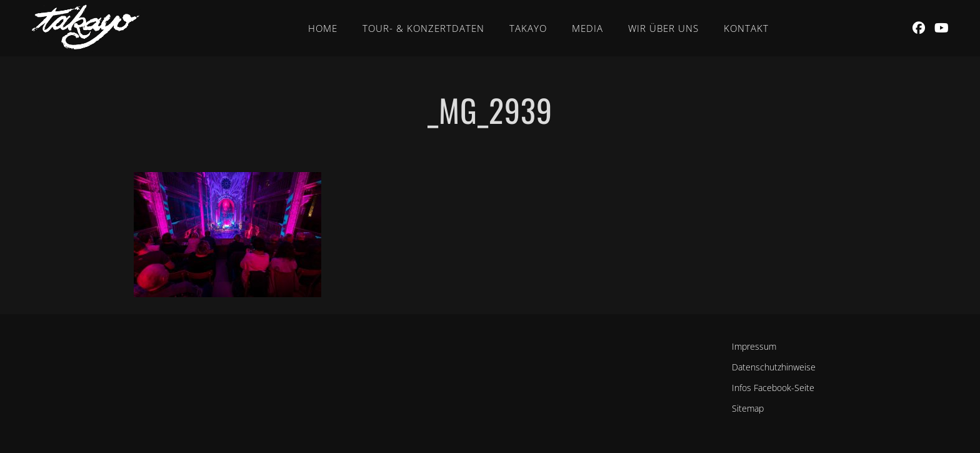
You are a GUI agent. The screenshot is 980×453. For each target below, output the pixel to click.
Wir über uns (663, 28)
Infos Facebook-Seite (773, 388)
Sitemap (748, 408)
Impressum (754, 346)
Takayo (528, 28)
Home (323, 28)
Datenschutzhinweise (774, 367)
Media (587, 28)
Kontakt (746, 28)
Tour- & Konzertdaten (423, 28)
